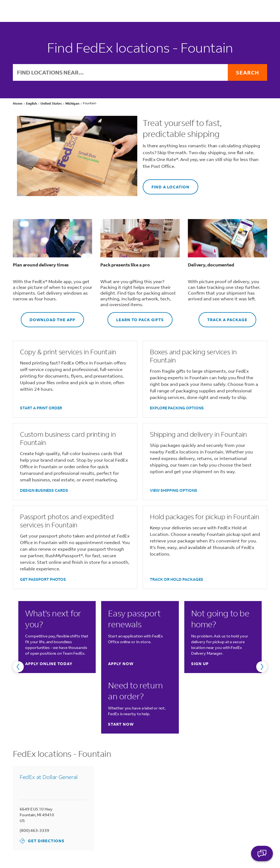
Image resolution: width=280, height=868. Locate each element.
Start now (121, 724)
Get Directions (42, 841)
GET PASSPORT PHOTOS (43, 579)
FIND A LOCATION (166, 184)
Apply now (121, 664)
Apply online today (49, 664)
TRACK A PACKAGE (223, 317)
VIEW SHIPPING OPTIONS (173, 490)
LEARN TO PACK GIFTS (136, 317)
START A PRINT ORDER (41, 408)
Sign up (200, 664)
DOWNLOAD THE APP (48, 317)
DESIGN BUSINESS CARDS (44, 490)
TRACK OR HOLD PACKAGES (177, 579)
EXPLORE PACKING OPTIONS (177, 408)
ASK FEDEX (262, 853)
